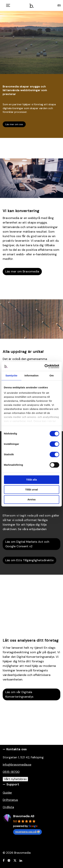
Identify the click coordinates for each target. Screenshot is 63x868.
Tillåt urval (32, 490)
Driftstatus (10, 800)
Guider (7, 793)
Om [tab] (52, 375)
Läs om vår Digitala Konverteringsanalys (19, 694)
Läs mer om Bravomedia (22, 271)
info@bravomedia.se (17, 765)
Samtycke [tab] (11, 375)
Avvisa (32, 499)
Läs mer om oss (14, 124)
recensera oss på (27, 832)
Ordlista (8, 807)
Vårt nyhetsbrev (15, 779)
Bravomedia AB (24, 816)
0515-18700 (11, 772)
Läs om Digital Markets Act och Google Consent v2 (27, 544)
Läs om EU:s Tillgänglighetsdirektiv (29, 560)
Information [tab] (32, 375)
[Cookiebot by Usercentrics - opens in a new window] (45, 366)
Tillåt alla (32, 480)
